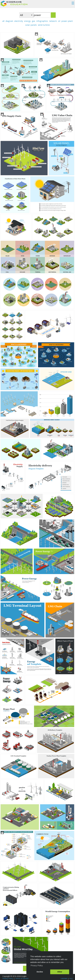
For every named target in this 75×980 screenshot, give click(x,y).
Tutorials (64, 978)
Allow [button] (60, 972)
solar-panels (31, 25)
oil (59, 21)
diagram (9, 21)
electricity (19, 21)
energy (27, 21)
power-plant (67, 21)
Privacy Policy (8, 978)
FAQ (71, 978)
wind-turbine (44, 25)
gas (33, 21)
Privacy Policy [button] (37, 966)
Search (53, 15)
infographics (42, 21)
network (53, 21)
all (3, 21)
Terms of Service (22, 978)
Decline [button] (40, 972)
